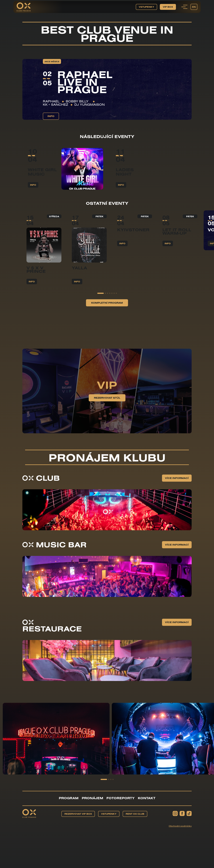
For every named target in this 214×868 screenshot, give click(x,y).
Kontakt (147, 798)
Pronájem (92, 798)
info (51, 116)
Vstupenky (146, 7)
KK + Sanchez (55, 104)
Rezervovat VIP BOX (78, 814)
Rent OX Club (135, 814)
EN (194, 7)
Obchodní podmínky (180, 826)
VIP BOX (168, 7)
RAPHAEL (51, 101)
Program (69, 798)
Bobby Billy (78, 101)
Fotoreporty (121, 798)
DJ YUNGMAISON (90, 104)
